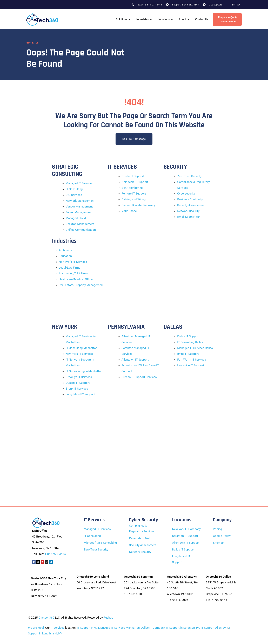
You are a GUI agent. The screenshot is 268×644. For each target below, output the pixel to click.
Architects (65, 250)
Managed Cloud (76, 218)
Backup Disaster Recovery (138, 205)
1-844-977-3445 (55, 554)
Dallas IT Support (188, 336)
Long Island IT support (80, 394)
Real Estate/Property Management (81, 285)
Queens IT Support (78, 383)
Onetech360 (46, 618)
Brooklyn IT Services (79, 377)
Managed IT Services (79, 183)
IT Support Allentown (214, 628)
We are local (36, 628)
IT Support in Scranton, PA (183, 628)
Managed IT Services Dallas (195, 348)
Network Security (188, 211)
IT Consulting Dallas (190, 342)
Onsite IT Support (133, 176)
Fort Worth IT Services (192, 360)
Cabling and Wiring (134, 199)
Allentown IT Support (135, 360)
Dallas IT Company (153, 628)
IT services (57, 628)
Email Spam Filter (189, 217)
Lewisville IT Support (191, 365)
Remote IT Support (134, 194)
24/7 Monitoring (132, 188)
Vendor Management (79, 206)
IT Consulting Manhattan (81, 348)
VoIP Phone (129, 211)
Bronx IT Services (77, 389)
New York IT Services (79, 354)
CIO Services (74, 195)
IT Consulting (74, 189)
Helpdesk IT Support (135, 182)
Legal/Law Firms (70, 268)
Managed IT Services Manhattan (119, 628)
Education (65, 256)
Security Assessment (191, 205)
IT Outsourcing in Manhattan (84, 371)
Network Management (80, 201)
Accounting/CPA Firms (73, 273)
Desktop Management (80, 224)
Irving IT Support (188, 354)
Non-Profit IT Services (73, 262)
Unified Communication (81, 230)
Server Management (79, 212)
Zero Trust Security (189, 176)
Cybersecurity (186, 194)
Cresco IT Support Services (139, 377)
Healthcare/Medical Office (76, 279)
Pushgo (108, 618)
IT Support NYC (87, 628)
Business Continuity (190, 199)
